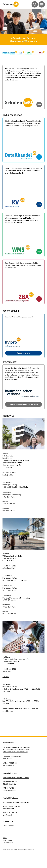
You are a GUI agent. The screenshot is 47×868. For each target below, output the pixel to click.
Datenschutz (8, 842)
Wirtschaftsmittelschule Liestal (15, 752)
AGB (5, 838)
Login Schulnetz (9, 825)
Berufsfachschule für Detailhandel (16, 747)
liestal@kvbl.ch (8, 475)
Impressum (7, 840)
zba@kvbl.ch (7, 671)
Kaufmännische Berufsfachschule (16, 749)
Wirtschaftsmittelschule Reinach (16, 778)
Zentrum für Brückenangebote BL (16, 802)
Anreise (6, 677)
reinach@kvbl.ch (9, 568)
